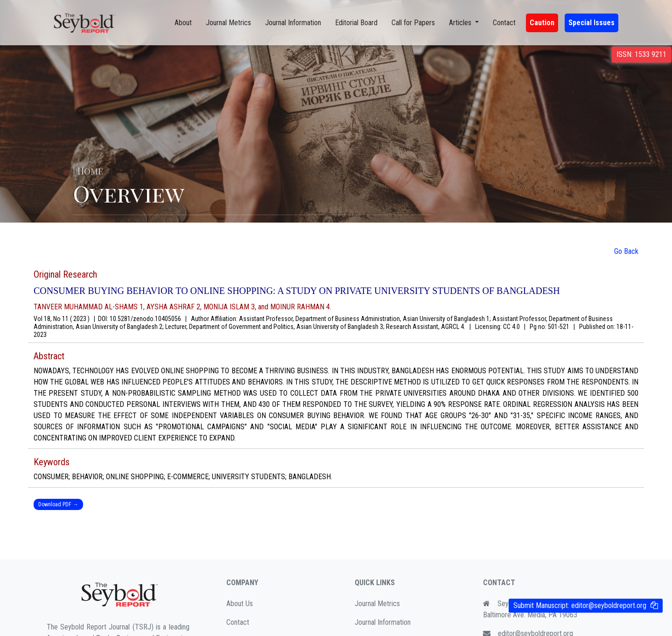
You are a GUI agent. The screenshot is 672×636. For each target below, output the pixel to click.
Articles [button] (461, 23)
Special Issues (591, 23)
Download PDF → (58, 504)
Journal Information (293, 23)
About (183, 23)
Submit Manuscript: (580, 605)
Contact (504, 23)
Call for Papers (413, 23)
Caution (542, 23)
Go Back (626, 251)
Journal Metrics (228, 23)
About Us (240, 604)
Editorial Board (356, 23)
